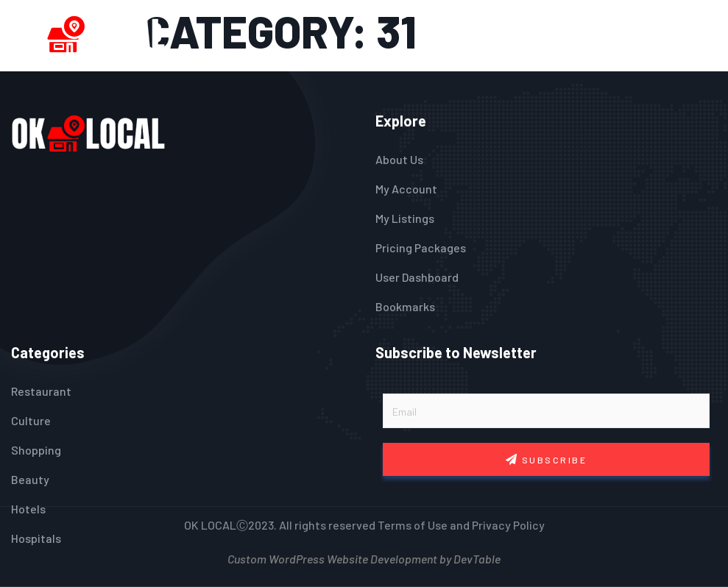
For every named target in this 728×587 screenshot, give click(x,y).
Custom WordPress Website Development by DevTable (364, 557)
